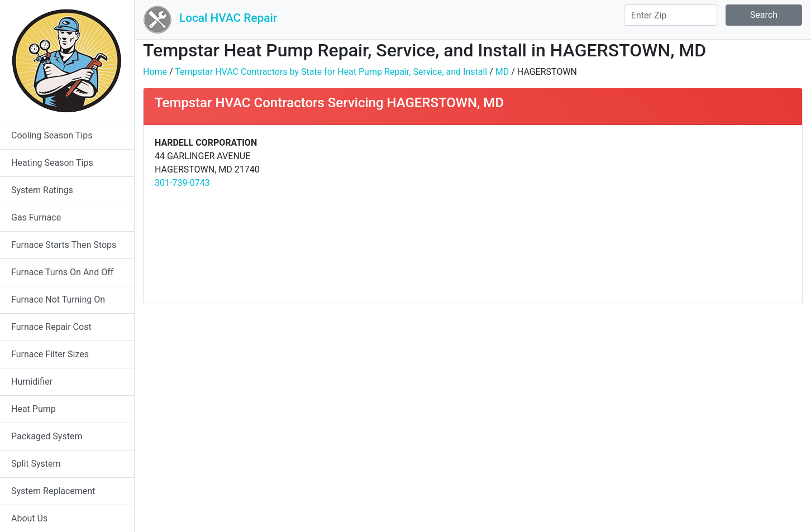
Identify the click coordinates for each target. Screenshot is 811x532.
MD (502, 72)
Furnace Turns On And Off (62, 272)
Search (764, 15)
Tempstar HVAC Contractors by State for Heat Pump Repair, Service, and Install (331, 72)
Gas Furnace (36, 217)
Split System (36, 464)
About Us (29, 518)
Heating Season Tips (52, 163)
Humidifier (32, 382)
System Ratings (42, 190)
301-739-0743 (182, 183)
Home (155, 72)
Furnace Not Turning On (58, 299)
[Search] (671, 15)
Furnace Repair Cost (51, 327)
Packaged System (47, 436)
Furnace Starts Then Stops (64, 245)
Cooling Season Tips (52, 135)
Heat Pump (34, 409)
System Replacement (53, 491)
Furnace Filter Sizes (50, 354)
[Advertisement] (636, 214)
